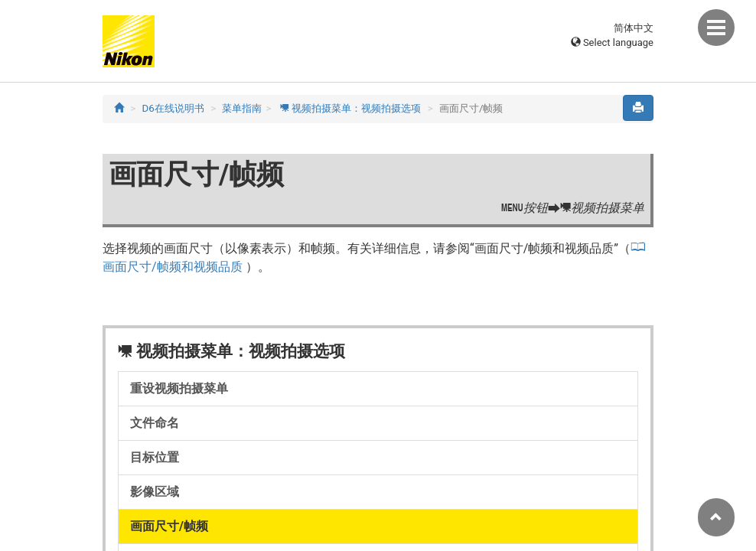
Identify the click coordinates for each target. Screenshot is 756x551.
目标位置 (155, 457)
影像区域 (155, 492)
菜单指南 (242, 108)
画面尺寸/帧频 (169, 526)
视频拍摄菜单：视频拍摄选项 (351, 108)
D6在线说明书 (173, 108)
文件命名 (155, 423)
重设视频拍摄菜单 (179, 388)
